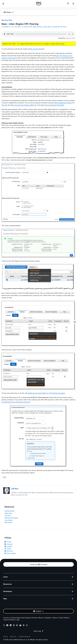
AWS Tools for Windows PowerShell (52, 105)
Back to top (39, 631)
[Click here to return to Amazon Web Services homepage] (39, 4)
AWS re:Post (8, 522)
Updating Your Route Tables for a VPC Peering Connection (46, 393)
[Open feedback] (75, 322)
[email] (27, 626)
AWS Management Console (63, 103)
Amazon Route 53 (24, 402)
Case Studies (9, 520)
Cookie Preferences (24, 636)
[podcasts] (24, 626)
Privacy (5, 636)
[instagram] (14, 626)
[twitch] (17, 626)
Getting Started (9, 511)
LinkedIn (8, 546)
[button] (38, 12)
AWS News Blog (7, 20)
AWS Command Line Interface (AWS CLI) (23, 105)
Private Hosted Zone (8, 402)
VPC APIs (4, 105)
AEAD (13, 112)
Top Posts (8, 515)
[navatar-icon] (73, 4)
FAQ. (63, 44)
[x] (4, 626)
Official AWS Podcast (11, 518)
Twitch (8, 549)
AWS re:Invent (34, 49)
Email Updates (10, 553)
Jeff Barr (6, 27)
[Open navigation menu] (3, 4)
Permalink (56, 27)
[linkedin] (11, 626)
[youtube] (20, 626)
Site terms (13, 636)
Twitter (8, 542)
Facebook (9, 544)
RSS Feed (9, 551)
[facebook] (7, 626)
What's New (8, 513)
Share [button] (63, 27)
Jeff (5, 477)
